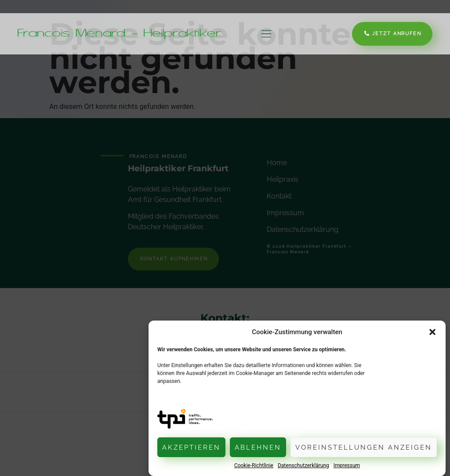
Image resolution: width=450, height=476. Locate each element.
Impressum (347, 465)
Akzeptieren (191, 447)
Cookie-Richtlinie (254, 465)
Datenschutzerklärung (303, 465)
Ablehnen (258, 447)
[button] (432, 332)
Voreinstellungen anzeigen (364, 447)
